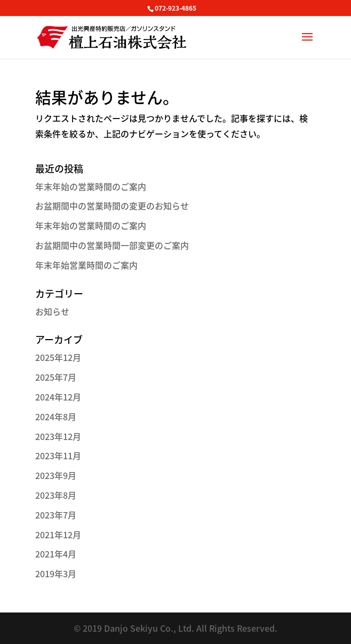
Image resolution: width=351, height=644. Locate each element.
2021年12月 (58, 535)
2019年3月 (56, 574)
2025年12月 (58, 357)
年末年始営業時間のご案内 (86, 265)
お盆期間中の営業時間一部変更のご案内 (112, 245)
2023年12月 (58, 436)
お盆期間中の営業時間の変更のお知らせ (112, 206)
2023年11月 (58, 455)
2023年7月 (56, 515)
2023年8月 (56, 495)
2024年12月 (58, 397)
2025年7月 (56, 377)
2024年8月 (56, 417)
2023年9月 (56, 475)
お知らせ (52, 311)
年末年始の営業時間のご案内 (91, 186)
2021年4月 (56, 554)
